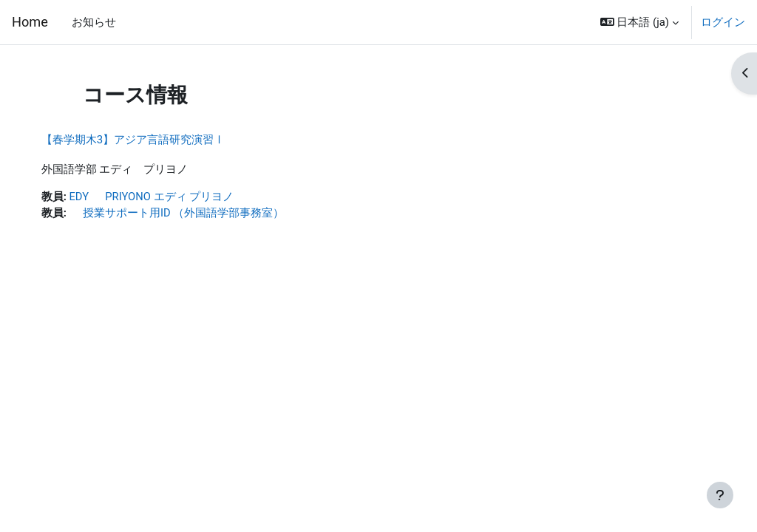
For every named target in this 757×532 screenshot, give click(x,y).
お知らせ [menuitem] (94, 22)
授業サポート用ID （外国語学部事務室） (192, 213)
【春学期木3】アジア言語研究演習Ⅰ (148, 140)
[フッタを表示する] (720, 495)
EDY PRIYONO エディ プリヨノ (167, 197)
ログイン (723, 22)
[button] (639, 22)
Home (30, 22)
